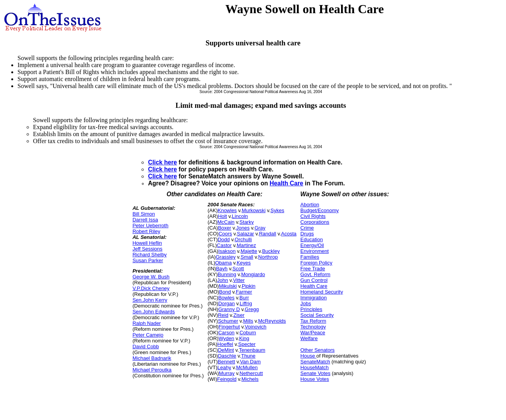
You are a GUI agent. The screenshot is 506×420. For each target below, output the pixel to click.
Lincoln (240, 216)
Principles (311, 309)
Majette (249, 251)
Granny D (229, 309)
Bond (225, 292)
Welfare (309, 338)
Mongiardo (253, 274)
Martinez (246, 245)
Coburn (248, 333)
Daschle (227, 356)
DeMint (226, 350)
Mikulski (228, 286)
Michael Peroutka (152, 370)
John (223, 280)
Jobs (306, 303)
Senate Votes (315, 373)
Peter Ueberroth (150, 226)
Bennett (226, 362)
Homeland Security (322, 292)
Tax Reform (313, 321)
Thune (248, 356)
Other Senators (317, 350)
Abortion (310, 205)
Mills (248, 321)
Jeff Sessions (147, 249)
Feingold (227, 379)
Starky (247, 222)
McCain (226, 222)
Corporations (315, 222)
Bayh (222, 269)
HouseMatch (315, 367)
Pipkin (249, 286)
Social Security (317, 315)
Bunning (227, 274)
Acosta (289, 234)
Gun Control (314, 280)
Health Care (287, 183)
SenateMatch (315, 362)
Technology (313, 327)
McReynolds (272, 321)
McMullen (247, 367)
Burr (244, 298)
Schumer (228, 321)
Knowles (227, 210)
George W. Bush (151, 277)
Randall (267, 234)
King (244, 338)
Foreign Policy (316, 263)
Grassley (226, 257)
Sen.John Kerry (150, 300)
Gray (260, 228)
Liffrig (246, 303)
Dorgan (226, 303)
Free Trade (313, 269)
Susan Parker (148, 260)
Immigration (314, 298)
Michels (250, 379)
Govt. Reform (315, 274)
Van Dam (250, 362)
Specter (247, 344)
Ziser (239, 315)
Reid (223, 315)
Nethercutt (251, 373)
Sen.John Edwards (153, 312)
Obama (223, 263)
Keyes (244, 263)
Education (312, 239)
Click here (162, 162)
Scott (238, 269)
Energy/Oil (312, 245)
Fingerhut (229, 327)
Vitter (239, 280)
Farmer (244, 292)
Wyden (226, 338)
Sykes (277, 210)
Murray (227, 373)
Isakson (227, 251)
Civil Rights (313, 216)
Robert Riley (146, 231)
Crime (307, 228)
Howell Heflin (147, 243)
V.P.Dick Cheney (151, 288)
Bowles (226, 298)
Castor (224, 245)
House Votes (315, 379)
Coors (225, 234)
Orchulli (243, 239)
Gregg (252, 309)
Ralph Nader (146, 323)
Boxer (225, 228)
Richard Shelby (149, 255)
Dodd (224, 239)
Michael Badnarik (152, 358)
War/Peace (313, 333)
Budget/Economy (320, 210)
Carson (226, 333)
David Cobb (146, 347)
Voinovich (256, 327)
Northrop (268, 257)
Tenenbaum (252, 350)
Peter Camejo (148, 335)
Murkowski (254, 210)
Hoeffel (225, 344)
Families (310, 257)
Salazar (246, 234)
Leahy (224, 367)
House (308, 356)
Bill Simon (144, 214)
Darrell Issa (145, 220)
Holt (223, 216)
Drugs (307, 234)
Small (247, 257)
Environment (315, 251)
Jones (243, 228)
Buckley (271, 251)
